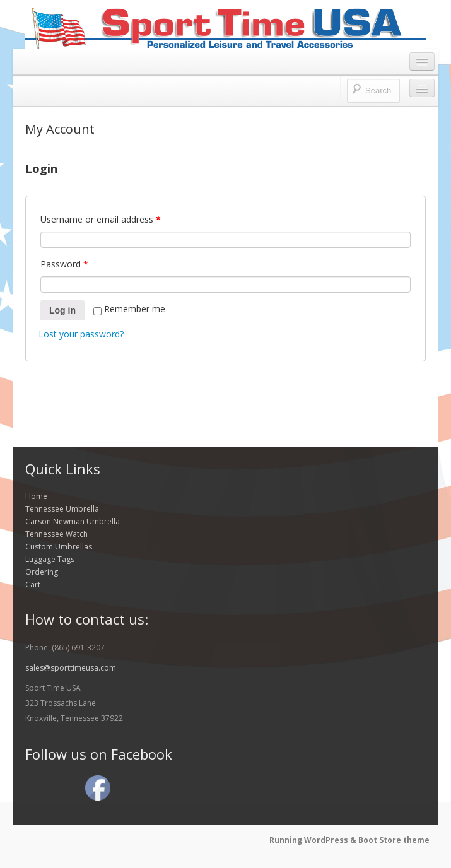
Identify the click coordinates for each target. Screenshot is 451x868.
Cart (33, 584)
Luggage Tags (50, 559)
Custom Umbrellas (59, 547)
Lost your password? (81, 334)
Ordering (42, 572)
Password (64, 264)
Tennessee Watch (56, 534)
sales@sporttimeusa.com (71, 668)
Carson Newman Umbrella (73, 521)
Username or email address (101, 219)
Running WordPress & (314, 840)
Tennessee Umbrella (62, 509)
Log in (62, 310)
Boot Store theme (394, 840)
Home (36, 496)
